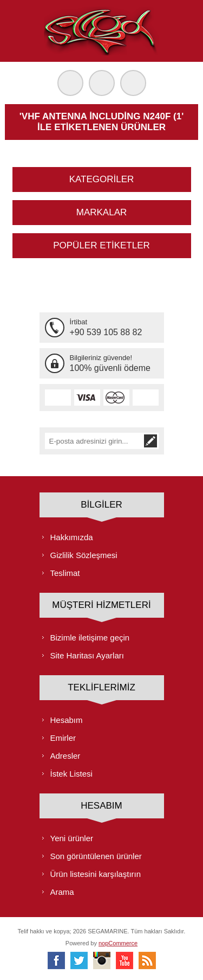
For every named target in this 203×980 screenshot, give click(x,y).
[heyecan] (79, 960)
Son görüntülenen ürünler (96, 856)
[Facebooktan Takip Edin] (56, 960)
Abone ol (150, 441)
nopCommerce (118, 943)
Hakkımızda (72, 537)
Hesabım (67, 720)
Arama (62, 892)
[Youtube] (125, 960)
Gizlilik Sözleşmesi (84, 555)
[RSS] (147, 960)
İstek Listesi (71, 774)
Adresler (66, 756)
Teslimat (65, 573)
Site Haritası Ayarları (87, 655)
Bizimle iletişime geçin (90, 638)
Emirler (63, 738)
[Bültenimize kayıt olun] (94, 441)
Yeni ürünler (72, 838)
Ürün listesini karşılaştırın (96, 874)
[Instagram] (102, 960)
